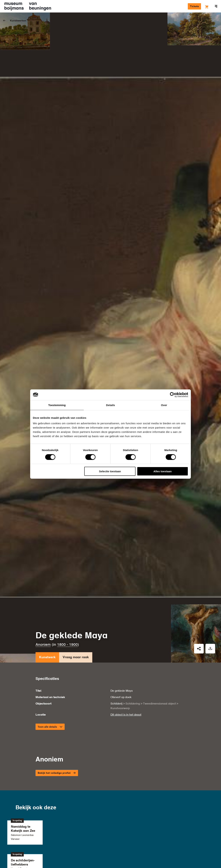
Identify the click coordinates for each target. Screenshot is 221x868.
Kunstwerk (47, 588)
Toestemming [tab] (57, 405)
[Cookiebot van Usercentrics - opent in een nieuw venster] (173, 395)
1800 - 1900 (67, 575)
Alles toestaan (163, 471)
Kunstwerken (18, 21)
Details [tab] (110, 405)
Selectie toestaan (110, 471)
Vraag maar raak (76, 588)
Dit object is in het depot (126, 645)
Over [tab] (164, 405)
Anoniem (43, 575)
